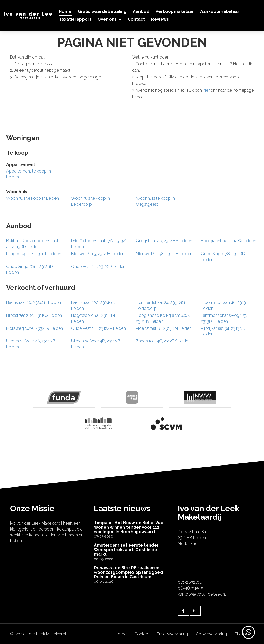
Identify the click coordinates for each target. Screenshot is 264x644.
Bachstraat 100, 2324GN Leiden (93, 305)
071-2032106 (190, 581)
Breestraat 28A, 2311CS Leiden (34, 315)
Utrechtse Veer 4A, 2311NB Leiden (31, 344)
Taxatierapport (75, 19)
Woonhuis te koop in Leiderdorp (91, 201)
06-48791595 (190, 587)
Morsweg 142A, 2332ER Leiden (35, 328)
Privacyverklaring (172, 633)
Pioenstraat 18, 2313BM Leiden (164, 328)
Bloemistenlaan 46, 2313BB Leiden (226, 305)
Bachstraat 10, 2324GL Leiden (34, 302)
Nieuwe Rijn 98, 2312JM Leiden (164, 254)
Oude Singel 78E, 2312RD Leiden (30, 269)
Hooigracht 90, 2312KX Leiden (228, 241)
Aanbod (141, 12)
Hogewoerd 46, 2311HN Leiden (93, 318)
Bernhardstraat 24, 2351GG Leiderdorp (160, 305)
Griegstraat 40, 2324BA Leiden (164, 241)
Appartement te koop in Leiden (29, 174)
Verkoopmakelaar (175, 12)
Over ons (110, 19)
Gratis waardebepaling (102, 12)
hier (206, 90)
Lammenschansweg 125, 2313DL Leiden (224, 318)
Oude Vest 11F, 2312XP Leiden (98, 266)
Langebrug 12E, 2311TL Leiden (34, 254)
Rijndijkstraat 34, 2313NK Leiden (223, 331)
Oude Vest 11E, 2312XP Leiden (98, 328)
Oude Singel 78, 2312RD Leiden (223, 257)
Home (65, 12)
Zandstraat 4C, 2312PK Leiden (163, 341)
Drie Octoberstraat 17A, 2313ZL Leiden (100, 244)
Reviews (160, 19)
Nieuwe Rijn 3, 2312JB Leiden (98, 254)
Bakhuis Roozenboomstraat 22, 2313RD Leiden (32, 244)
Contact (136, 19)
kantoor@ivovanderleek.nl (202, 593)
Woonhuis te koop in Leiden (33, 198)
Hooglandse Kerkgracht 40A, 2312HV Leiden (163, 318)
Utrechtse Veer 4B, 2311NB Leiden (96, 344)
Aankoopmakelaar (220, 12)
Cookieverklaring (211, 633)
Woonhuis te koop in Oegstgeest (155, 201)
